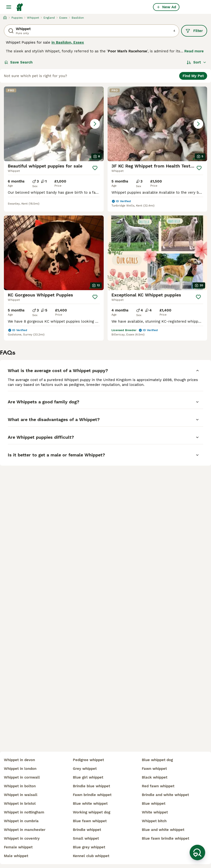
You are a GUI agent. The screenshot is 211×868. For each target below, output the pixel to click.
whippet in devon (19, 760)
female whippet (18, 847)
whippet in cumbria (21, 821)
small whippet (86, 838)
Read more (194, 51)
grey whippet (85, 769)
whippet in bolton (20, 786)
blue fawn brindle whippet (165, 838)
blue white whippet (90, 804)
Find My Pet (193, 76)
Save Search (18, 62)
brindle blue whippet (91, 786)
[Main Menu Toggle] (9, 7)
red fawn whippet (158, 786)
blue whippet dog (157, 760)
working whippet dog (92, 812)
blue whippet (154, 804)
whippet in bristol (20, 804)
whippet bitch (154, 821)
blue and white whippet (163, 830)
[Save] (95, 168)
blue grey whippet (89, 847)
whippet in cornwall (22, 777)
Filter (194, 31)
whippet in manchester (25, 830)
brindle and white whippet (165, 795)
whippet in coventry (22, 838)
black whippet (155, 777)
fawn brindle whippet (92, 795)
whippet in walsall (21, 795)
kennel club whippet (91, 856)
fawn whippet (154, 769)
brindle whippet (87, 830)
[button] (54, 124)
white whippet (155, 812)
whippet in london (20, 769)
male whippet (16, 856)
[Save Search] (197, 852)
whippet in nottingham (24, 812)
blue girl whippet (88, 777)
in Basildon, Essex (68, 42)
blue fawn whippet (90, 821)
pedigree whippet (88, 760)
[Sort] (197, 62)
